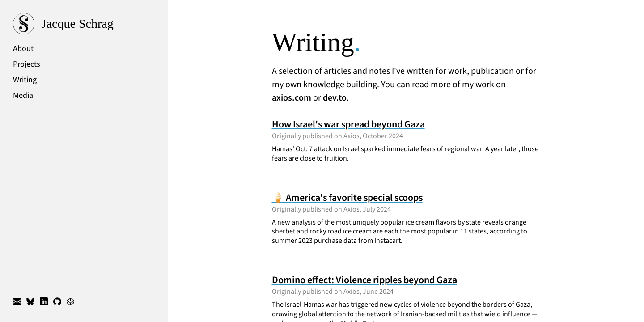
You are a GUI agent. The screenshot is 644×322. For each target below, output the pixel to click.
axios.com (292, 98)
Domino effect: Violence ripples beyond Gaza (364, 280)
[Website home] (84, 24)
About (23, 49)
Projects (27, 64)
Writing (25, 80)
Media (23, 95)
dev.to (335, 98)
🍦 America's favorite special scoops (347, 198)
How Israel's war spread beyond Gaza (348, 124)
